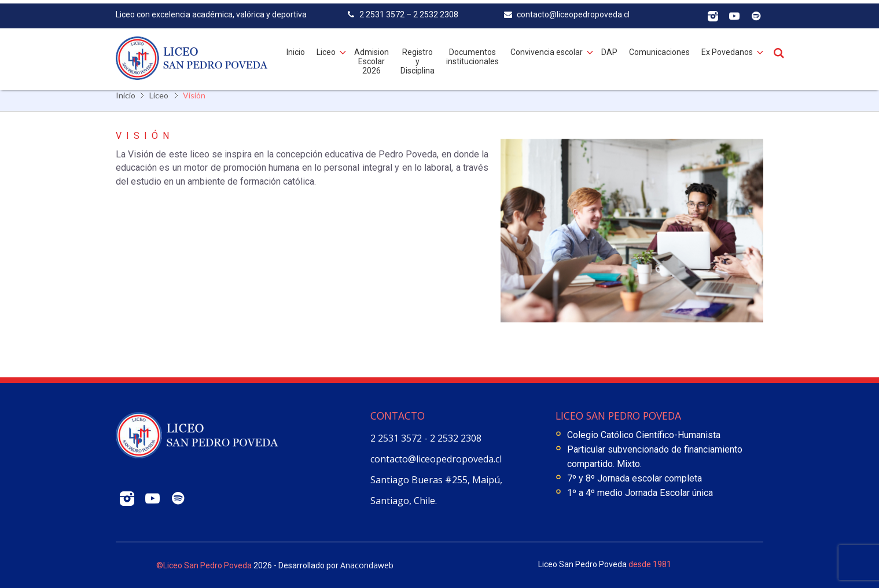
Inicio (296, 49)
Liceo (326, 49)
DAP (609, 49)
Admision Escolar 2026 (372, 58)
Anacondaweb (367, 565)
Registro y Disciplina (418, 58)
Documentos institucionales (472, 53)
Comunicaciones (659, 49)
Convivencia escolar (547, 49)
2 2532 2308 (456, 438)
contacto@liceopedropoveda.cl (436, 459)
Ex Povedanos (727, 49)
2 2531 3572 (397, 438)
